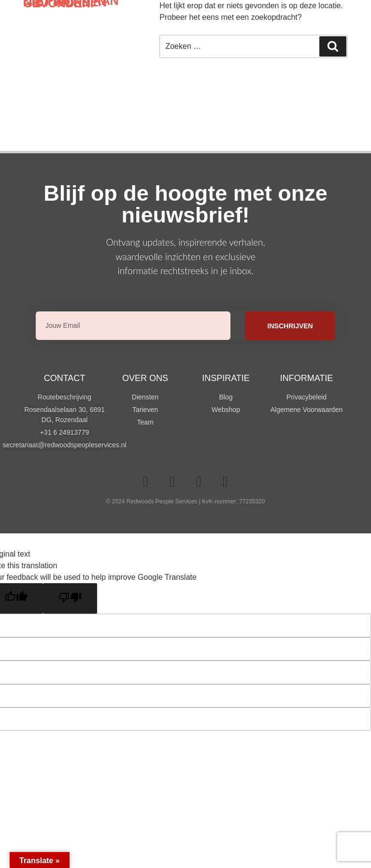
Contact (65, 378)
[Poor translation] (70, 598)
